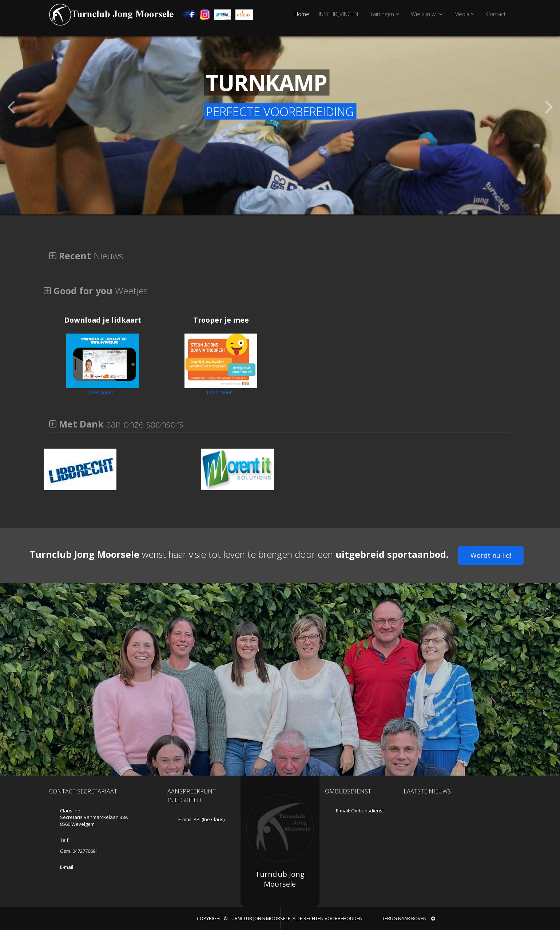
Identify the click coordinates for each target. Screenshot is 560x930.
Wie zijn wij (428, 14)
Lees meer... (103, 392)
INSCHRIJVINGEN (338, 14)
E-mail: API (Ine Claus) (201, 819)
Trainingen (384, 14)
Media (466, 14)
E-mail (67, 867)
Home (302, 14)
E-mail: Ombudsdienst (360, 811)
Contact (496, 14)
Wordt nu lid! (491, 555)
